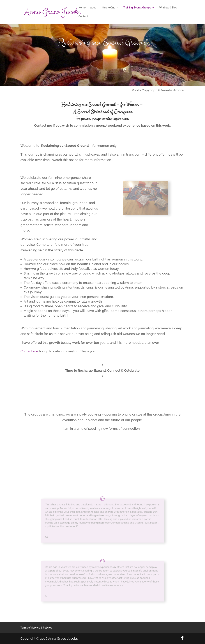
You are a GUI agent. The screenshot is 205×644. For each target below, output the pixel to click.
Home (82, 8)
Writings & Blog (168, 8)
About (94, 8)
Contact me (29, 351)
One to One (109, 8)
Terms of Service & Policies (36, 628)
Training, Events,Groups (137, 8)
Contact (83, 16)
